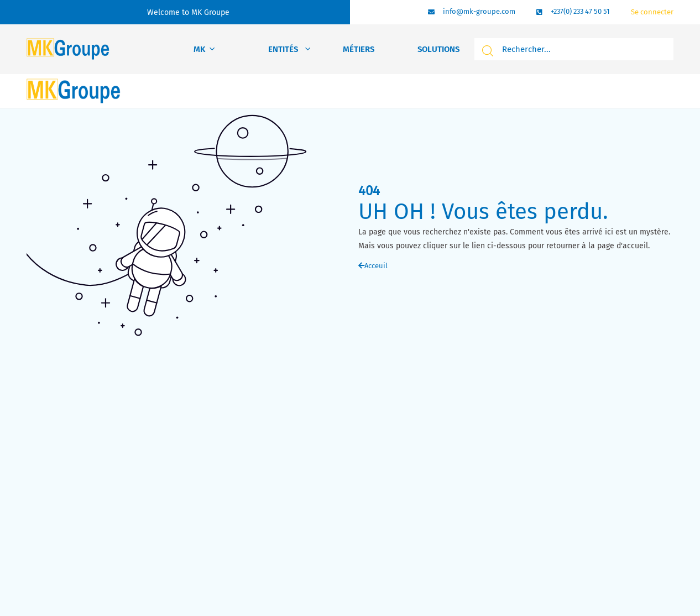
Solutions (438, 49)
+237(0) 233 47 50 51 (580, 11)
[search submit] (485, 51)
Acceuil (373, 266)
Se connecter (652, 12)
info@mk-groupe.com (479, 11)
